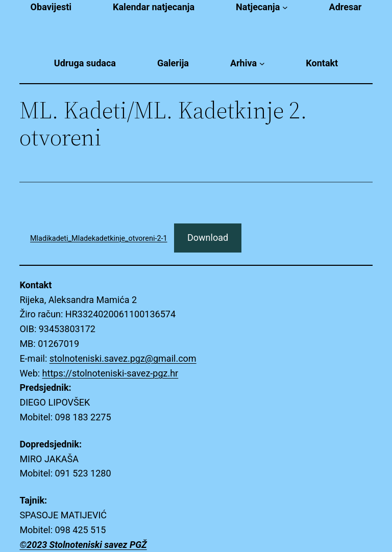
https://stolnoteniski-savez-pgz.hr (111, 373)
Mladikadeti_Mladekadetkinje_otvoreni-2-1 (99, 239)
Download (208, 237)
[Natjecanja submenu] (285, 7)
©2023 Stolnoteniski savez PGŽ (83, 545)
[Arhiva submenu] (262, 64)
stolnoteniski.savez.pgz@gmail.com (123, 358)
